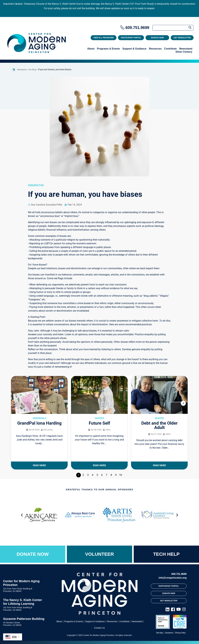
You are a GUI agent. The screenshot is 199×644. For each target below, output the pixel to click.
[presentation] (183, 403)
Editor (108, 430)
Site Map (159, 633)
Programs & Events (109, 49)
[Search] (173, 28)
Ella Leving (48, 430)
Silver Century (184, 52)
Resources (155, 49)
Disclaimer (169, 633)
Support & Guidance (134, 49)
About (91, 49)
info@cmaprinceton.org (173, 578)
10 (120, 475)
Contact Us (99, 628)
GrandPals (39, 418)
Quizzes (99, 418)
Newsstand (186, 49)
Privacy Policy (180, 633)
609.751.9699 (137, 28)
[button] (22, 515)
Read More (39, 465)
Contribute (170, 49)
